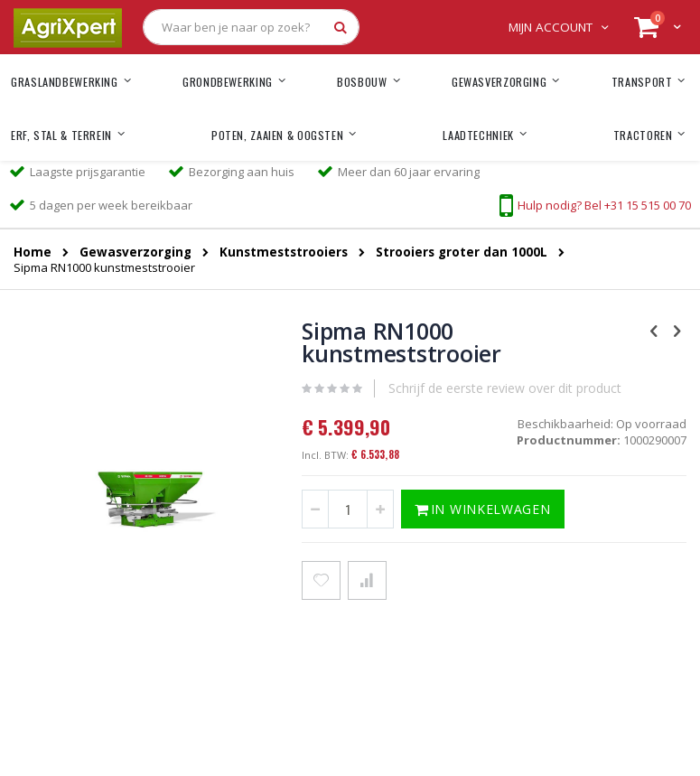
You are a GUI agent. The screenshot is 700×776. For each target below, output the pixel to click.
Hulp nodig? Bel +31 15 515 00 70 (604, 205)
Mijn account (551, 27)
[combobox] (251, 27)
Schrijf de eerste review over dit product (505, 388)
